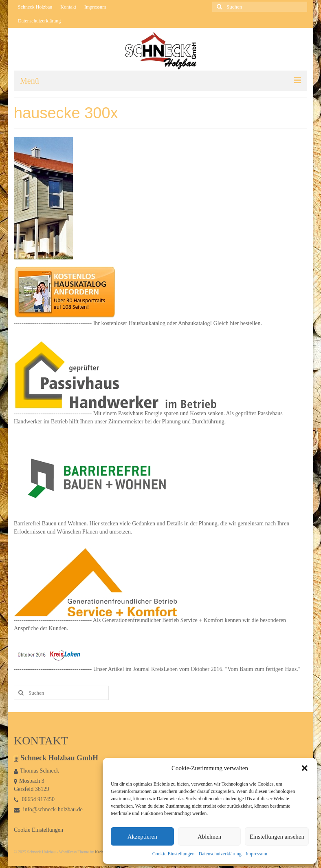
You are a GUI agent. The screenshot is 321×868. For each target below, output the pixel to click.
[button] (305, 768)
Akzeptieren (142, 837)
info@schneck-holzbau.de (48, 809)
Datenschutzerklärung (220, 854)
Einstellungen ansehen (277, 837)
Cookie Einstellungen (174, 854)
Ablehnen (209, 837)
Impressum (256, 854)
